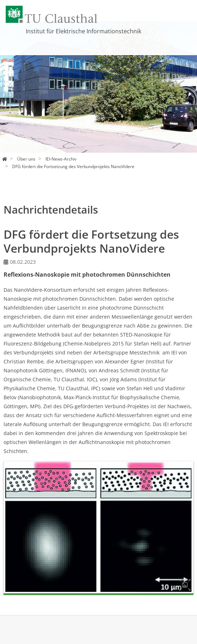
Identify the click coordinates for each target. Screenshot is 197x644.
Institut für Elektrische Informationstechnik (83, 31)
